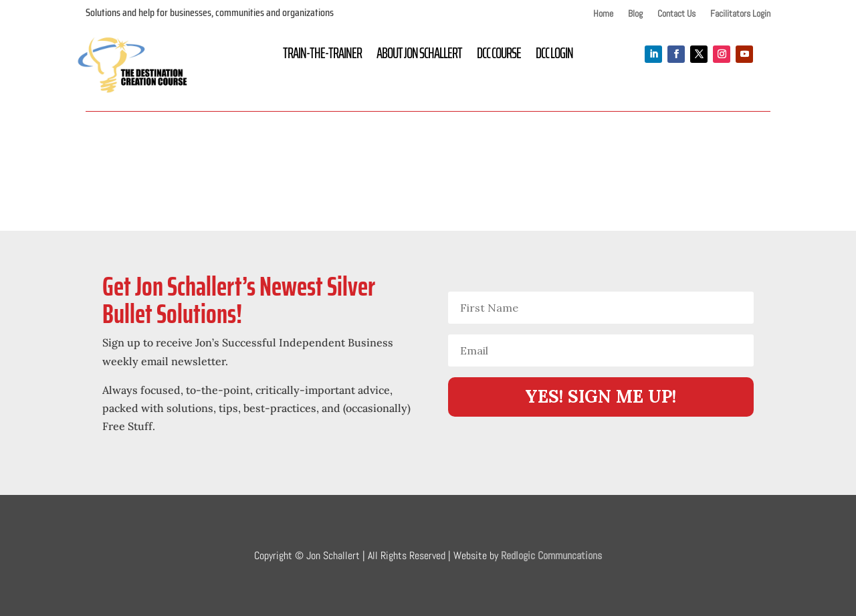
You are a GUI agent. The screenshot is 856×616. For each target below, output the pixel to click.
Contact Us (676, 14)
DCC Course (499, 56)
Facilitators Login (740, 14)
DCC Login (554, 56)
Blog (635, 14)
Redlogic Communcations (551, 555)
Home (603, 14)
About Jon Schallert (419, 56)
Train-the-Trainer (322, 56)
